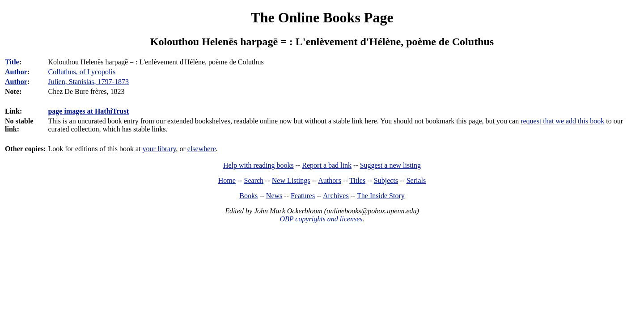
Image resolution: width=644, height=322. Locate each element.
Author (16, 72)
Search (254, 180)
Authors (330, 180)
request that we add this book (562, 121)
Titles (357, 180)
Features (303, 196)
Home (227, 180)
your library (159, 149)
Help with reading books (258, 165)
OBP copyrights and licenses (321, 219)
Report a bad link (327, 165)
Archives (336, 196)
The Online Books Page (322, 17)
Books (248, 196)
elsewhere (202, 149)
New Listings (291, 180)
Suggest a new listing (390, 165)
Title (12, 62)
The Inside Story (381, 196)
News (274, 196)
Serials (416, 180)
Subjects (386, 180)
